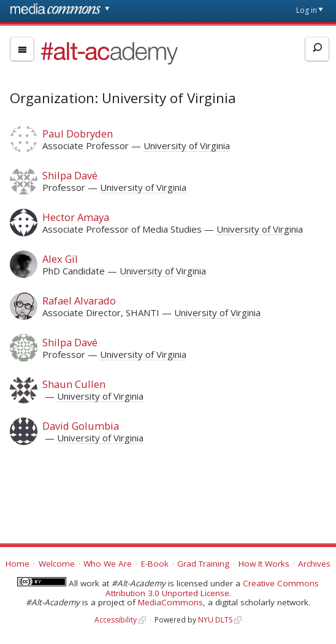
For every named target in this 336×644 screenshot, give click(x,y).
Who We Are (108, 564)
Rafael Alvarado (79, 301)
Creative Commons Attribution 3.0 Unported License (212, 588)
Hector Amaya (76, 217)
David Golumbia (81, 426)
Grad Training (203, 564)
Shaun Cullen (74, 384)
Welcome (57, 564)
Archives (314, 564)
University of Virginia (187, 145)
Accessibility (116, 620)
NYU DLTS (215, 620)
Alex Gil (60, 259)
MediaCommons (170, 602)
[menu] (22, 49)
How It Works (264, 564)
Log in (307, 10)
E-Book (155, 564)
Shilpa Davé (70, 175)
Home (17, 564)
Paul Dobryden (78, 134)
